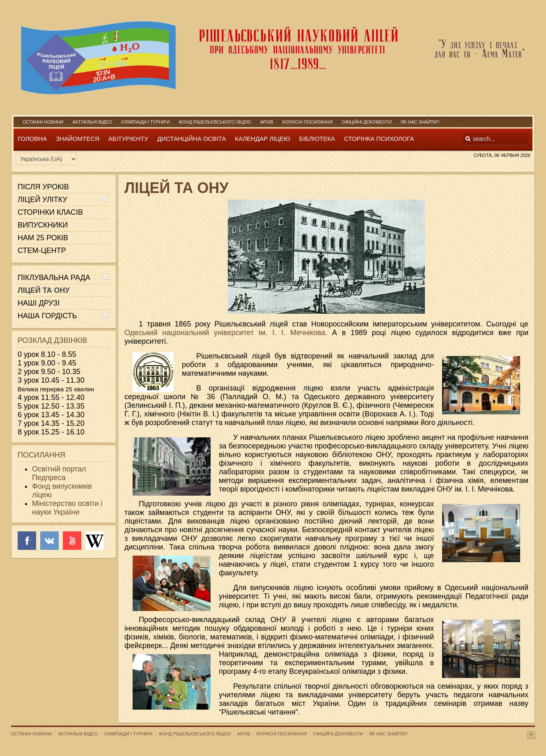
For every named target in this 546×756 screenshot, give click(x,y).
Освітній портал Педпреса (59, 473)
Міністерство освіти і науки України (67, 508)
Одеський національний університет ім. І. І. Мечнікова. (228, 333)
